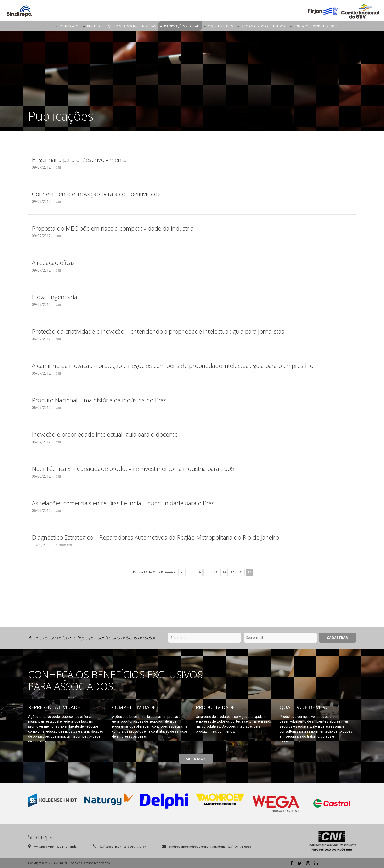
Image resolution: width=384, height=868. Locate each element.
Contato (301, 26)
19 (224, 572)
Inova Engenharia (55, 297)
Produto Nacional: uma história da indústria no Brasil (100, 400)
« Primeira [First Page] (167, 572)
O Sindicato (69, 26)
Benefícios (95, 26)
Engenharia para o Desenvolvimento (79, 159)
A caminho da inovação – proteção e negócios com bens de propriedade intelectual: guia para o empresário (173, 366)
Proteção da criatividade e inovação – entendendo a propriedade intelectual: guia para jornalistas (158, 331)
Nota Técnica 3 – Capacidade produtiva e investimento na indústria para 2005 (133, 469)
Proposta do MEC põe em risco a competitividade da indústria (113, 228)
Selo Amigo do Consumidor (263, 26)
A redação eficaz (53, 263)
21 (241, 572)
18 (216, 572)
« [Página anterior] (182, 572)
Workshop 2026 (325, 26)
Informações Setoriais (182, 26)
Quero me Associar (123, 26)
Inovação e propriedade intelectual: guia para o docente (105, 434)
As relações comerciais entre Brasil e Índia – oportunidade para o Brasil (124, 503)
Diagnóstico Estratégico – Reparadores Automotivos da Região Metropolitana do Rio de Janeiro (155, 537)
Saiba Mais (196, 759)
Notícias (149, 26)
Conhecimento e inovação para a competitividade (96, 194)
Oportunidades (220, 26)
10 (199, 572)
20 (232, 572)
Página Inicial (49, 26)
